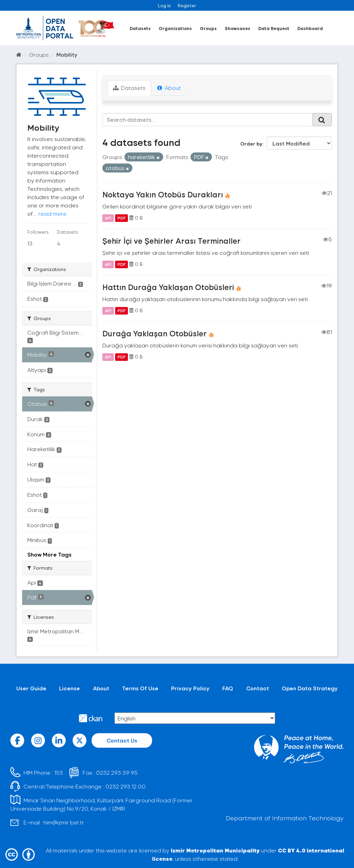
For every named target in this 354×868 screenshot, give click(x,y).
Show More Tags (49, 554)
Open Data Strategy (310, 688)
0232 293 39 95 (117, 772)
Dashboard (310, 28)
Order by (251, 144)
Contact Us (122, 740)
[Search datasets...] (208, 120)
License (69, 688)
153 (59, 772)
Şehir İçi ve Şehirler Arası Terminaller (171, 241)
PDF (122, 218)
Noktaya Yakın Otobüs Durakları (163, 194)
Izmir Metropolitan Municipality (215, 850)
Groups (208, 28)
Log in (164, 5)
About (169, 88)
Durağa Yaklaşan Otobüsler (155, 333)
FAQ (228, 688)
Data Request (274, 28)
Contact (258, 688)
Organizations (175, 28)
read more (52, 213)
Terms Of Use (140, 688)
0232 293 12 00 (125, 786)
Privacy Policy (190, 688)
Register (187, 5)
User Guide (31, 688)
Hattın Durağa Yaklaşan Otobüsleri (168, 287)
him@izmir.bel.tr (64, 822)
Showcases (237, 28)
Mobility (67, 54)
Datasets (140, 28)
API (108, 218)
